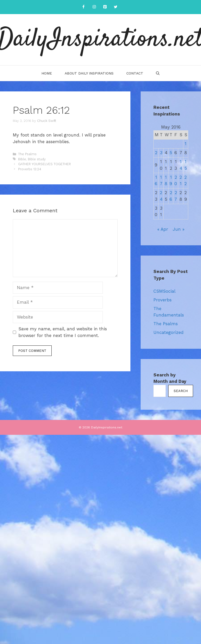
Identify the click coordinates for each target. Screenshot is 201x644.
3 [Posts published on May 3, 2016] (161, 153)
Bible (22, 159)
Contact (135, 73)
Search (181, 391)
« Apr (163, 229)
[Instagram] (94, 7)
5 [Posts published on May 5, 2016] (171, 153)
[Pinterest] (105, 7)
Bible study (37, 159)
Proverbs (163, 300)
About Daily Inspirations (89, 73)
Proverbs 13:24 (30, 169)
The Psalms (27, 154)
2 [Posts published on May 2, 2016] (156, 153)
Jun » (178, 229)
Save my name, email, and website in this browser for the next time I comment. (63, 332)
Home (47, 73)
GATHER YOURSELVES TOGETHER (44, 164)
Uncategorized (169, 332)
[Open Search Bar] (158, 73)
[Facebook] (83, 7)
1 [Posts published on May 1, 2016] (186, 144)
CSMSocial (164, 291)
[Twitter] (116, 7)
